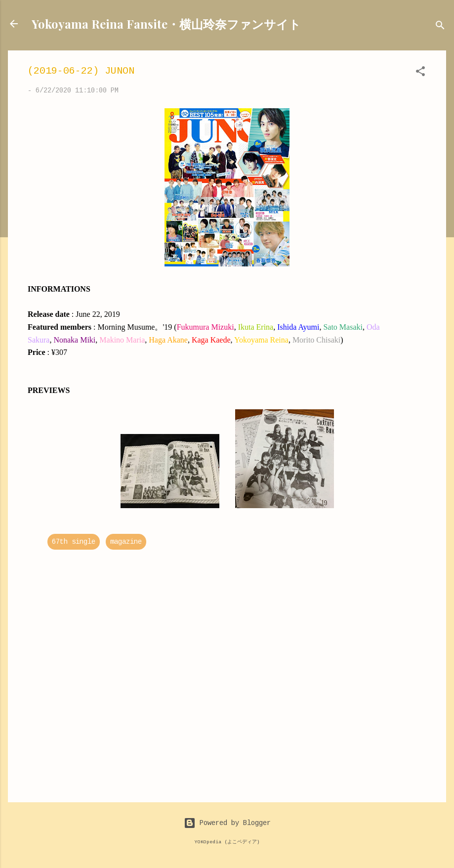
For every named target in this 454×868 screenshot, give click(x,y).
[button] (420, 73)
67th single (74, 542)
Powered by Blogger (227, 823)
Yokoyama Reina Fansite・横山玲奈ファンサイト (166, 24)
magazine (126, 542)
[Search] (440, 27)
